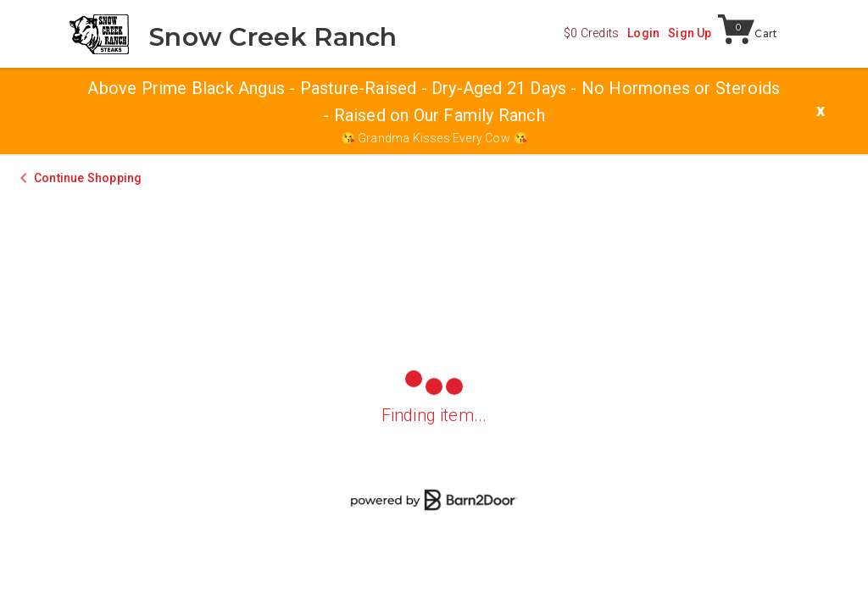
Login (643, 33)
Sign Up (690, 33)
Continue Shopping (88, 178)
